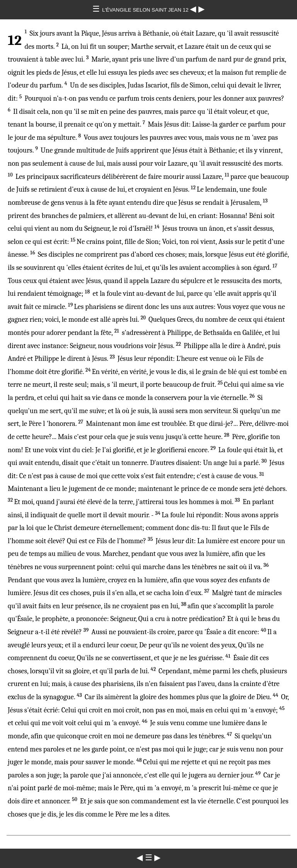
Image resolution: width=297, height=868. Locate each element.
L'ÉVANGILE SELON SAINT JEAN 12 (146, 10)
